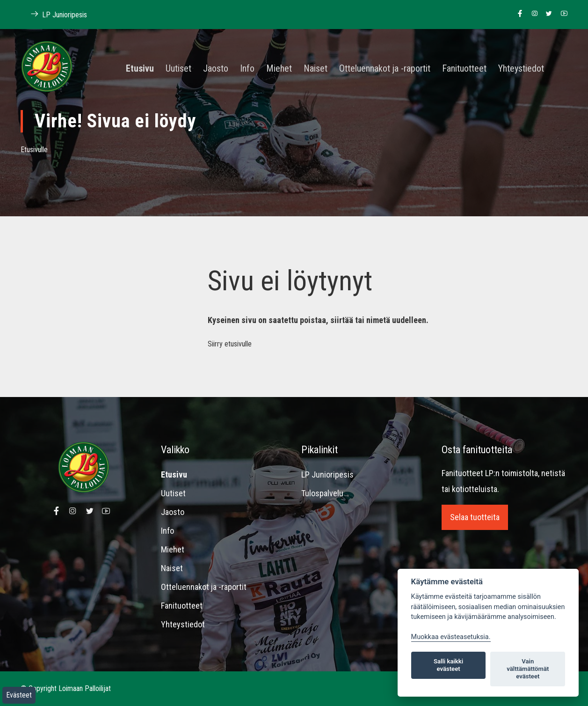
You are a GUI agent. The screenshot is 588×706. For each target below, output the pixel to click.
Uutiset (178, 69)
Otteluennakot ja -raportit (385, 69)
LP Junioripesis (327, 474)
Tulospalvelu (322, 493)
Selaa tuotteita (475, 517)
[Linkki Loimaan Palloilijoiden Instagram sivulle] (532, 14)
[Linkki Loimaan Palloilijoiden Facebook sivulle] (518, 14)
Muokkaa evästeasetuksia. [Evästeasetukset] (451, 637)
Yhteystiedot (521, 69)
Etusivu (140, 69)
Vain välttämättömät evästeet (528, 669)
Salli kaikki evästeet (448, 665)
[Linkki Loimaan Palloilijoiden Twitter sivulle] (547, 14)
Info (247, 69)
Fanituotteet (464, 69)
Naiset (316, 69)
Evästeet (19, 695)
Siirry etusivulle (230, 344)
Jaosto (216, 69)
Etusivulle (34, 150)
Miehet (279, 69)
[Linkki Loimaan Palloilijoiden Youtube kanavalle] (562, 14)
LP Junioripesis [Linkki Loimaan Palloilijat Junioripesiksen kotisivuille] (54, 14)
